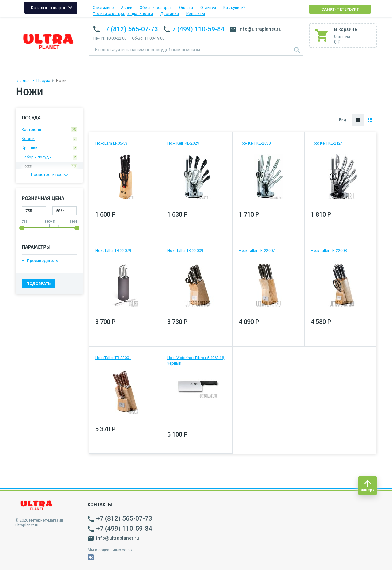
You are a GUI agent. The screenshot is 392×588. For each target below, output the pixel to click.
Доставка (170, 14)
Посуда (43, 80)
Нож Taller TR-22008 (329, 250)
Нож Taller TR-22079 (113, 250)
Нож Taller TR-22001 (113, 358)
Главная (23, 80)
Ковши (49, 139)
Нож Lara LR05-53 (111, 143)
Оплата (186, 8)
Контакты (196, 14)
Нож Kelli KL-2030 (255, 143)
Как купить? (234, 8)
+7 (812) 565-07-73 (130, 29)
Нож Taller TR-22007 (257, 250)
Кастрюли (49, 130)
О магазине (103, 8)
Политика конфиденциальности (123, 14)
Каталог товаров (49, 8)
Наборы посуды (49, 157)
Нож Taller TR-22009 (185, 250)
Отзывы (208, 8)
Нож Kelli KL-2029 (183, 143)
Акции (127, 8)
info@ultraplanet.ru (256, 29)
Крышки (49, 148)
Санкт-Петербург (340, 9)
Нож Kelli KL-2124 (327, 143)
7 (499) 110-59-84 (198, 29)
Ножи (49, 166)
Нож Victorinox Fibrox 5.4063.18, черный (196, 360)
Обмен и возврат (156, 8)
